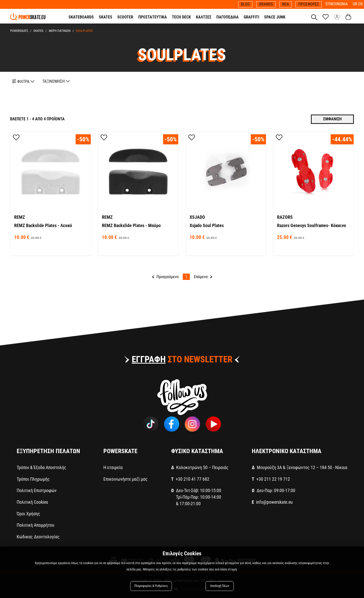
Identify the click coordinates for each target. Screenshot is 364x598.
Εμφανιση (333, 119)
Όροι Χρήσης (28, 514)
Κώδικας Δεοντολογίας (38, 537)
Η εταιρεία (113, 467)
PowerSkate (19, 31)
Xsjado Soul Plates (207, 225)
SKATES (38, 31)
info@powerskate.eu (274, 502)
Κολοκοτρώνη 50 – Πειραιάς (202, 467)
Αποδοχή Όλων (220, 586)
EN (360, 4)
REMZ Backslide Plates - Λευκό (43, 225)
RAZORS (285, 217)
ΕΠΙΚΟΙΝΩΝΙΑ (337, 4)
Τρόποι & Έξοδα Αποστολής (41, 467)
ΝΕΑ (286, 4)
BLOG (245, 4)
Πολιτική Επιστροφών (37, 490)
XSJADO (197, 217)
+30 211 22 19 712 (273, 479)
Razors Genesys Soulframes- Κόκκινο (312, 225)
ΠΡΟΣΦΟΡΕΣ (309, 4)
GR (355, 4)
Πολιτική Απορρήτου (36, 525)
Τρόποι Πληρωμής (33, 479)
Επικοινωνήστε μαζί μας (126, 479)
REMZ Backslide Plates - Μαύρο (131, 225)
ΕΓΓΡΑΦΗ (149, 359)
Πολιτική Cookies (32, 502)
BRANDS (266, 4)
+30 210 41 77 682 (192, 479)
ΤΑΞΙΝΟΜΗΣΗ (56, 81)
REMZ (20, 217)
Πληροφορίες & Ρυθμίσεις (151, 586)
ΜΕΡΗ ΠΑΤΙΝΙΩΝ (58, 31)
